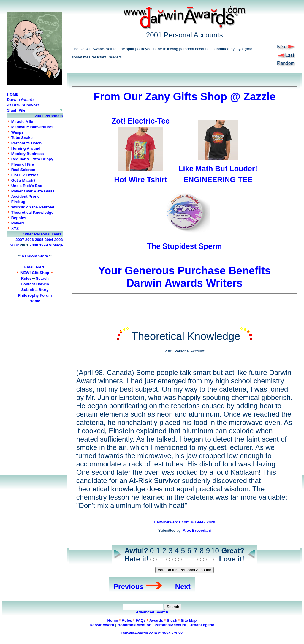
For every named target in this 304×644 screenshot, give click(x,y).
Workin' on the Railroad (33, 207)
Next (183, 587)
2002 (15, 245)
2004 (49, 240)
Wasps (17, 132)
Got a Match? (23, 180)
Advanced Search (152, 612)
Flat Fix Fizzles (25, 175)
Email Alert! (35, 267)
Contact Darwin (35, 284)
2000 (34, 245)
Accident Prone (25, 196)
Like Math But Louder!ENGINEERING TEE (218, 169)
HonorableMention (134, 625)
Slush (172, 620)
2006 (30, 240)
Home (35, 301)
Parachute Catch (27, 143)
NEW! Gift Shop (35, 273)
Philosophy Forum (35, 295)
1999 (43, 245)
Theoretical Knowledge (32, 212)
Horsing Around (26, 148)
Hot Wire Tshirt (140, 180)
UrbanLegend (202, 625)
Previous (128, 587)
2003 (58, 240)
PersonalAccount (171, 625)
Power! (18, 223)
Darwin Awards (21, 100)
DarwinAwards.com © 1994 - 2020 (185, 522)
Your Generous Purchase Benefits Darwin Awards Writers (185, 271)
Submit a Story (35, 290)
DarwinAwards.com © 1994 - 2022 (152, 633)
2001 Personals (49, 116)
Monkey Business (28, 154)
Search (42, 278)
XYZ (15, 228)
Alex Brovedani (197, 530)
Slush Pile (16, 110)
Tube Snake (22, 138)
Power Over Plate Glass (33, 191)
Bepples (19, 218)
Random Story (35, 256)
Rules (26, 278)
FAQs (141, 620)
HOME (13, 94)
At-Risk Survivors (23, 105)
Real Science (23, 170)
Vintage (56, 245)
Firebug (18, 202)
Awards (156, 620)
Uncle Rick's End (27, 186)
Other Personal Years (42, 234)
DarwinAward (102, 625)
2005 (39, 240)
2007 (20, 240)
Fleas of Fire (23, 164)
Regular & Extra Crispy (32, 159)
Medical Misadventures (32, 127)
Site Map (189, 620)
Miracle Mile (22, 122)
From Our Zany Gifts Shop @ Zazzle (185, 97)
